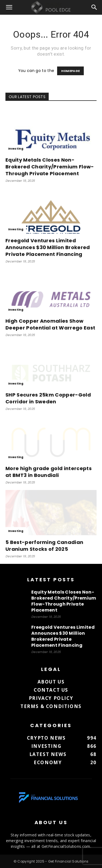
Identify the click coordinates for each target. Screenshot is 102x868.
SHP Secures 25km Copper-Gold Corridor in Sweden (48, 398)
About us (51, 682)
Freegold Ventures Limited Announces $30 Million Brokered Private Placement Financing (48, 247)
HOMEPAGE (71, 71)
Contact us (51, 690)
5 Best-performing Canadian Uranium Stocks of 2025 (44, 546)
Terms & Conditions (51, 706)
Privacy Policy (51, 698)
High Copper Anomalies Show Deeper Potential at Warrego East (50, 324)
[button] (9, 7)
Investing (16, 149)
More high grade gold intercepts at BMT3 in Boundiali (49, 472)
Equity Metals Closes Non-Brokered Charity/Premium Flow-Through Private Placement (50, 167)
